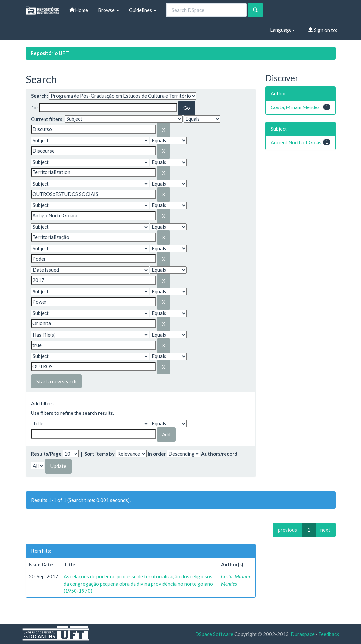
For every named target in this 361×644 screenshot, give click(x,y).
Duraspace (303, 634)
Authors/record (219, 454)
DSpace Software (214, 634)
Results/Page (46, 454)
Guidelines (143, 10)
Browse (108, 10)
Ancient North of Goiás (296, 142)
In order (157, 454)
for (35, 107)
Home (79, 10)
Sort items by (100, 454)
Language (283, 30)
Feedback (329, 634)
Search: (40, 96)
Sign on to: (323, 30)
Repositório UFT (50, 53)
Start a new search (56, 381)
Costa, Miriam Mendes (295, 107)
